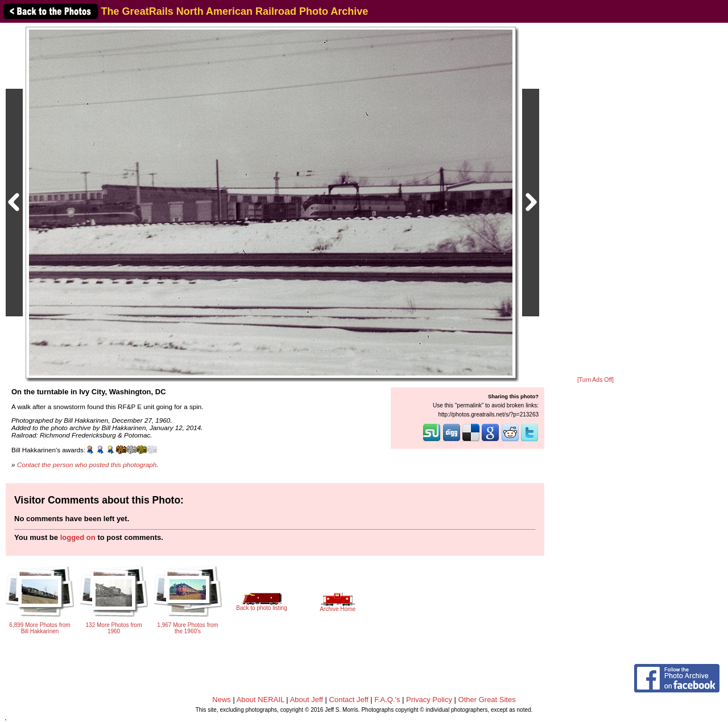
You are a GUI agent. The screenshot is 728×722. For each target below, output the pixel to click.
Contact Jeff (349, 700)
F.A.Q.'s (387, 700)
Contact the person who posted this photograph (87, 465)
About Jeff (307, 700)
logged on (78, 537)
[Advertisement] (595, 200)
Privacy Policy (429, 700)
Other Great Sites (487, 700)
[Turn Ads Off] (595, 380)
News (222, 700)
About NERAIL (260, 700)
